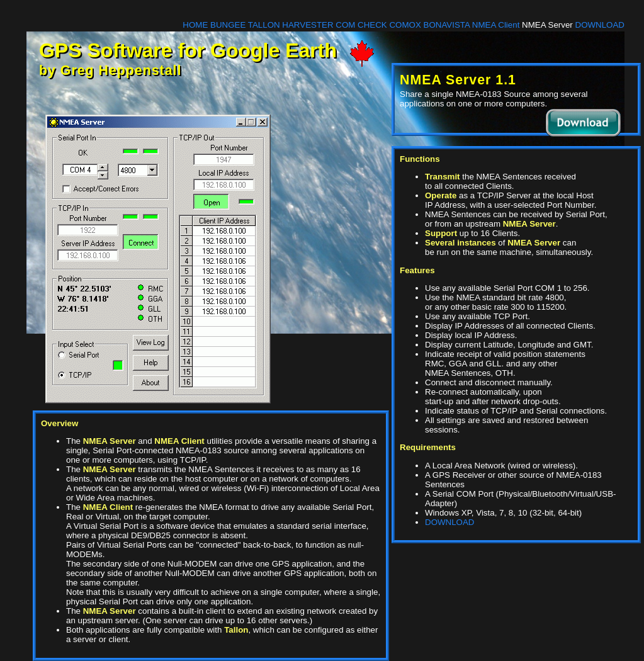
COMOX (405, 25)
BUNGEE (228, 25)
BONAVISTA (447, 25)
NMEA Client (496, 25)
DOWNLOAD (600, 25)
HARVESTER (308, 25)
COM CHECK (361, 25)
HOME (195, 25)
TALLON (264, 25)
